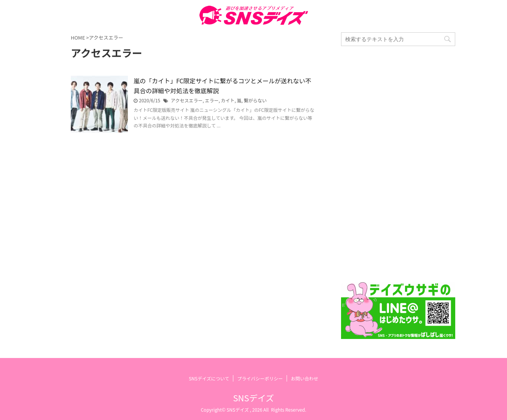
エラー (212, 100)
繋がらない (255, 100)
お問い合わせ (305, 378)
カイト (228, 100)
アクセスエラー (187, 100)
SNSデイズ (253, 398)
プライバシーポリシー (260, 378)
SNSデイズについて (209, 378)
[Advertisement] (398, 164)
